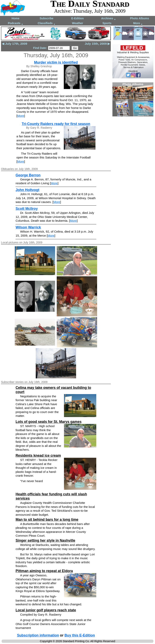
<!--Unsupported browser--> (133, 99)
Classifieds (47, 23)
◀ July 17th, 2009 (15, 44)
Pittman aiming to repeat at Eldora (44, 571)
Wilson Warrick (28, 227)
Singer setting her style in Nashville (45, 540)
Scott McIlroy (27, 209)
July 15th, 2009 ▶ (97, 44)
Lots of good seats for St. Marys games (49, 422)
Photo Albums (139, 18)
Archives (108, 19)
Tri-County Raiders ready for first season (56, 124)
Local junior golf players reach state (46, 610)
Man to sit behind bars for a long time (47, 520)
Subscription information (38, 635)
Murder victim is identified (56, 62)
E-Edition (77, 18)
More (138, 23)
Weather (77, 23)
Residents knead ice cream (38, 456)
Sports (107, 23)
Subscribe (47, 18)
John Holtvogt (27, 190)
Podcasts (16, 23)
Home (15, 18)
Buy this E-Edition (80, 635)
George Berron (28, 175)
